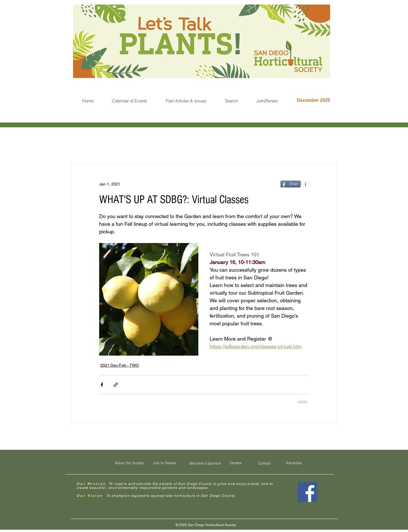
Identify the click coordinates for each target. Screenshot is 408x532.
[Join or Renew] (164, 463)
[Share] (291, 184)
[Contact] (264, 463)
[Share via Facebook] (102, 385)
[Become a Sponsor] (205, 463)
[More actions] (305, 184)
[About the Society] (129, 463)
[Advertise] (294, 463)
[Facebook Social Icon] (307, 492)
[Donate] (235, 463)
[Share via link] (116, 385)
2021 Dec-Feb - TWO (120, 365)
